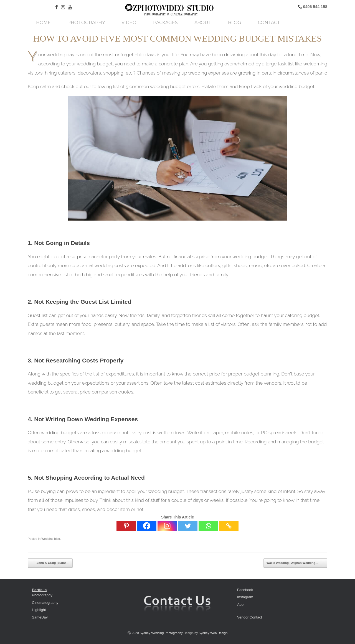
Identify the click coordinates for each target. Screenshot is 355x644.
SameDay (40, 617)
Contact (269, 23)
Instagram (245, 597)
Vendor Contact (250, 617)
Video (129, 23)
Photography (86, 23)
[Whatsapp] (208, 526)
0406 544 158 (315, 7)
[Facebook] (147, 526)
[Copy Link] (229, 526)
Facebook (245, 590)
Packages (165, 23)
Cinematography (45, 603)
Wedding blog (51, 539)
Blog (235, 23)
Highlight (39, 610)
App (240, 605)
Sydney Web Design (213, 633)
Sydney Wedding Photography (161, 633)
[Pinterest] (126, 526)
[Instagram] (167, 526)
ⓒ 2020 (134, 633)
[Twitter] (188, 526)
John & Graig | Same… (50, 563)
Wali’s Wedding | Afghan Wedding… (295, 563)
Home (43, 23)
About (203, 23)
